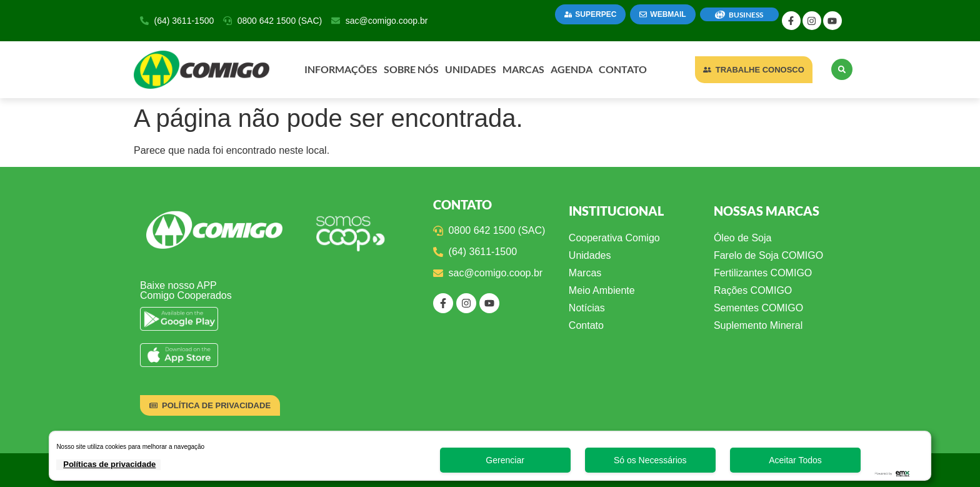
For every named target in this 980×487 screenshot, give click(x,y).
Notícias (587, 308)
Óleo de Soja (743, 238)
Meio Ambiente (602, 290)
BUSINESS (746, 15)
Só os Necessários (650, 460)
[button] (842, 69)
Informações (341, 69)
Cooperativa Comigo (614, 238)
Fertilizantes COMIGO (763, 273)
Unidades (471, 69)
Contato (623, 69)
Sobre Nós (411, 69)
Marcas (523, 69)
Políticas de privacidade (109, 464)
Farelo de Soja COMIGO (768, 255)
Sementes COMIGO (758, 308)
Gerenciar (505, 460)
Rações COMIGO (753, 290)
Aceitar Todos (795, 460)
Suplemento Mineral (758, 325)
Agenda (572, 69)
